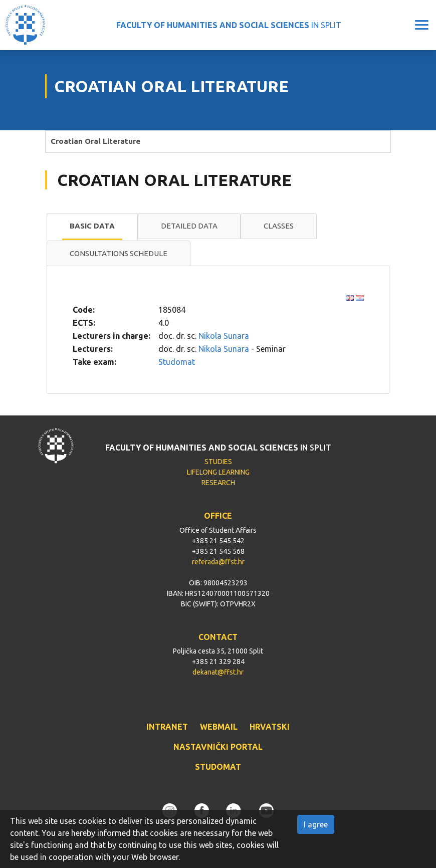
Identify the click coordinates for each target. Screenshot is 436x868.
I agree (316, 824)
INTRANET (167, 727)
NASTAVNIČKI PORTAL (218, 747)
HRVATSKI (270, 727)
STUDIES (218, 462)
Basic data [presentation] (92, 226)
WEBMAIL (219, 727)
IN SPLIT (229, 25)
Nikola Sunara (224, 336)
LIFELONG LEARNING (218, 472)
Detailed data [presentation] (189, 226)
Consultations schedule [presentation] (119, 253)
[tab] (92, 227)
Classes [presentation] (279, 226)
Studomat (177, 362)
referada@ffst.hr (218, 562)
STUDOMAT (218, 767)
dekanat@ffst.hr (218, 672)
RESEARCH (218, 483)
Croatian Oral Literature (95, 141)
